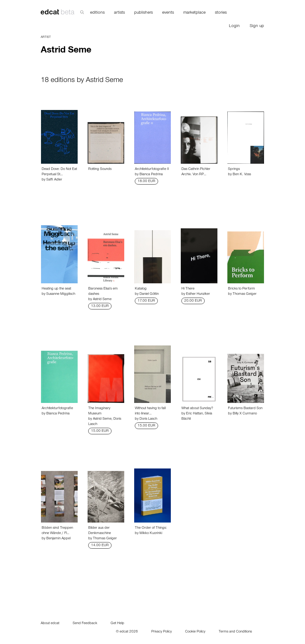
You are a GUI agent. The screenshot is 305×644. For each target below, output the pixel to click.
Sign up (257, 26)
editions (97, 13)
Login (234, 26)
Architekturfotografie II (152, 169)
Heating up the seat (56, 289)
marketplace (194, 13)
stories (221, 13)
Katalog (141, 289)
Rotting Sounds (100, 169)
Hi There (188, 289)
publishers (143, 13)
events (168, 13)
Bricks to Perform (241, 289)
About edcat (50, 623)
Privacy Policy (162, 632)
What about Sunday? (197, 409)
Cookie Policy (195, 632)
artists (119, 13)
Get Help (117, 623)
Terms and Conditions (235, 632)
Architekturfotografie (57, 409)
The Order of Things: (151, 528)
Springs (234, 169)
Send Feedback (85, 623)
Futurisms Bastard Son (245, 409)
